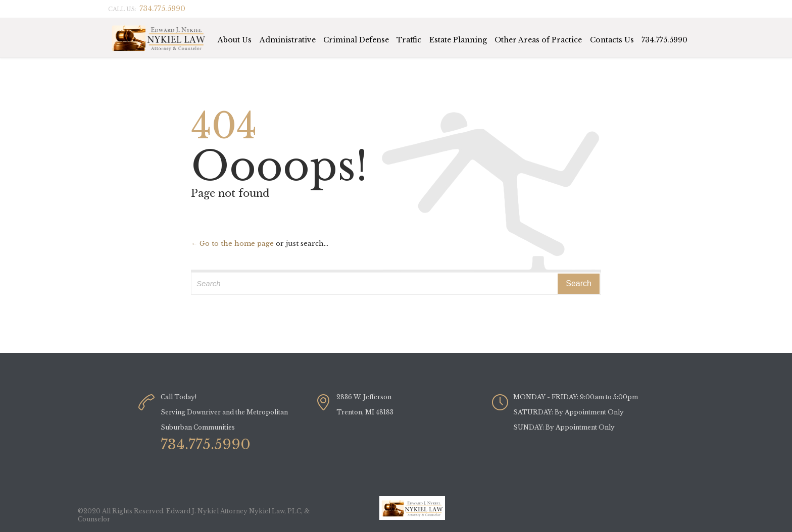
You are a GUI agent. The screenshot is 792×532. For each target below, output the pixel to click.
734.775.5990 (664, 40)
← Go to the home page (232, 244)
